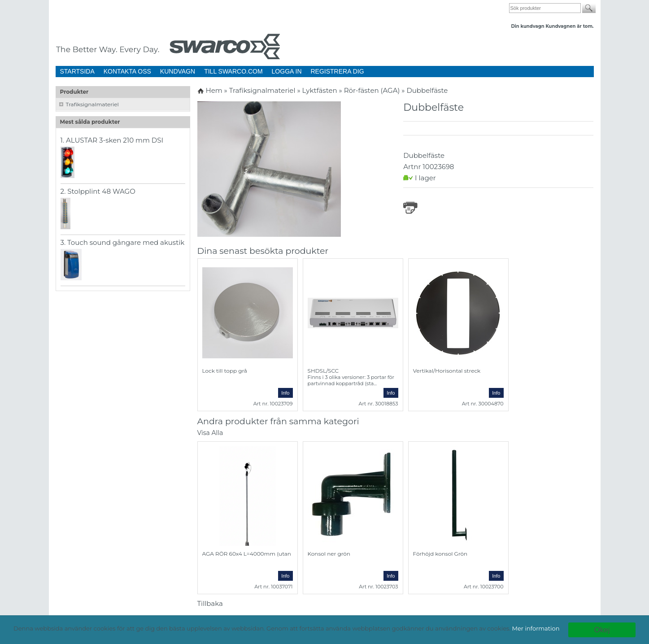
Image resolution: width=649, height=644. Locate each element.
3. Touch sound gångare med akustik (123, 242)
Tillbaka (210, 603)
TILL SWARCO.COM (233, 71)
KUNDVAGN (178, 71)
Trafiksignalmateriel (92, 104)
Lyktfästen (321, 90)
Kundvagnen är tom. (569, 26)
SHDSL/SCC (323, 371)
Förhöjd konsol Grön (440, 554)
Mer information (536, 628)
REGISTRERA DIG (338, 71)
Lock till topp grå (225, 371)
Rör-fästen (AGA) (373, 90)
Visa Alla (210, 433)
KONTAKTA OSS (127, 71)
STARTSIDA (77, 71)
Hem (214, 90)
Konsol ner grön (329, 554)
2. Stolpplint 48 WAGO (98, 191)
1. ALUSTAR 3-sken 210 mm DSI (112, 140)
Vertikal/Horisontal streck (447, 371)
